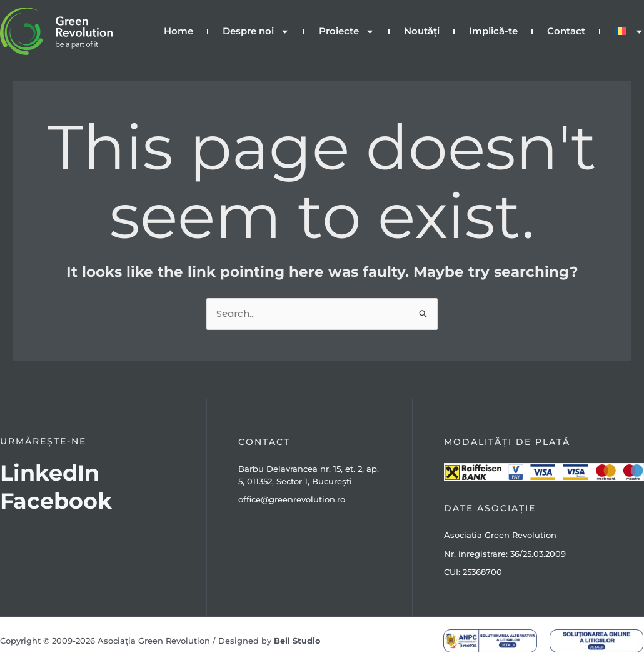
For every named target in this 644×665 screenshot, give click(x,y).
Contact (566, 31)
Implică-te (493, 31)
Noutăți (422, 31)
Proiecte (347, 32)
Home (179, 31)
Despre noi (256, 32)
